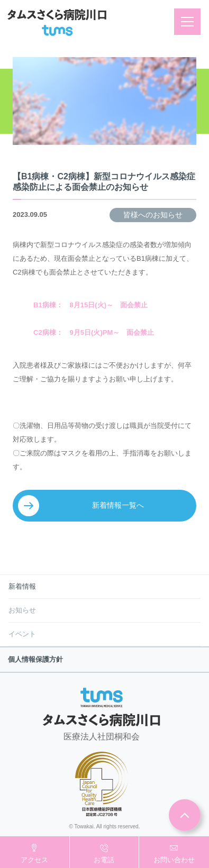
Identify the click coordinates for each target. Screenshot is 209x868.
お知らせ (22, 610)
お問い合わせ (174, 860)
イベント (22, 634)
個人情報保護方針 (35, 659)
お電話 (104, 860)
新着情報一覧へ (118, 505)
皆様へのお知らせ (153, 215)
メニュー (191, 21)
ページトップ (185, 815)
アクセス (34, 860)
